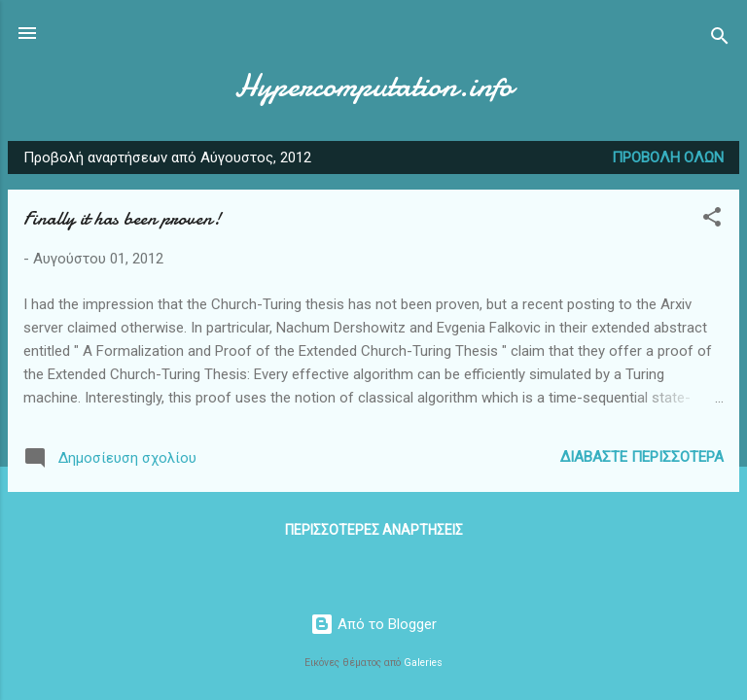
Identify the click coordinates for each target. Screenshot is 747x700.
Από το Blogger (373, 624)
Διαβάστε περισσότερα (642, 457)
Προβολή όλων (668, 157)
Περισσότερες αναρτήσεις (374, 530)
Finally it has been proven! (122, 218)
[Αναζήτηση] (720, 39)
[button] (712, 220)
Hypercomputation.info (373, 86)
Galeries (423, 663)
